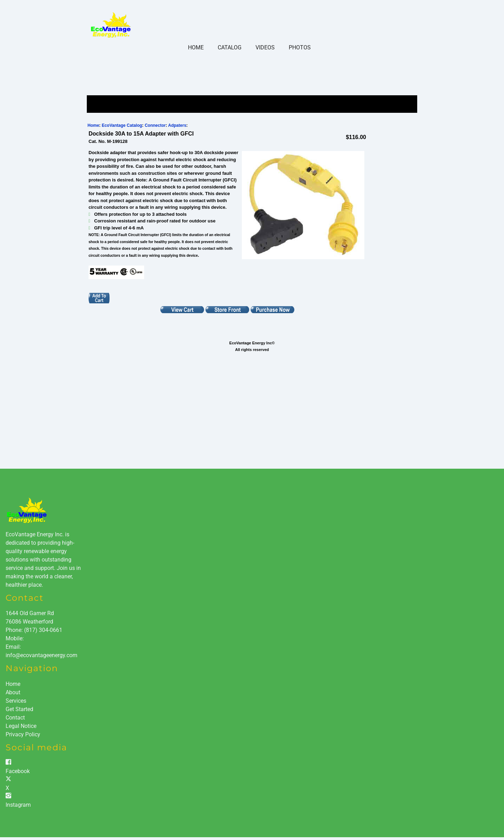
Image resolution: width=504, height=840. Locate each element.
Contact (15, 718)
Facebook (18, 771)
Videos (265, 47)
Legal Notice (21, 726)
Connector (155, 125)
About (13, 692)
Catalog (230, 47)
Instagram (18, 805)
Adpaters (177, 125)
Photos (300, 47)
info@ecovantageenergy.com (41, 655)
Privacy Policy (23, 734)
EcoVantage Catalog (122, 125)
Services (16, 701)
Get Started (19, 709)
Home (196, 47)
